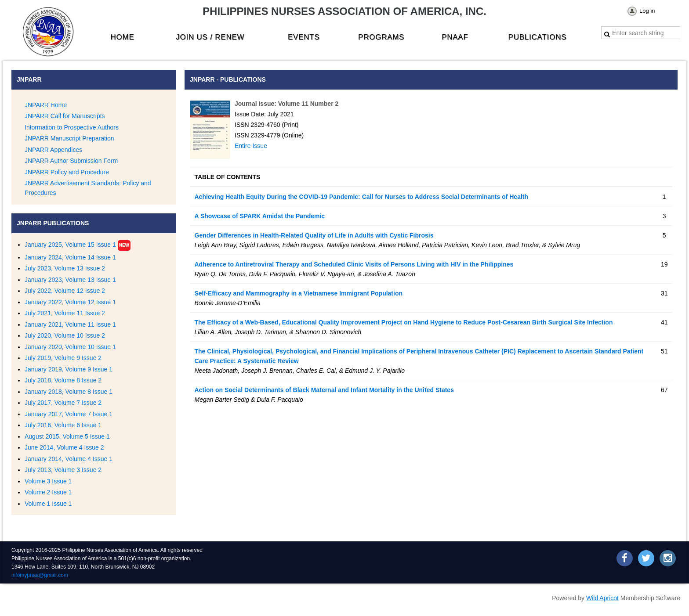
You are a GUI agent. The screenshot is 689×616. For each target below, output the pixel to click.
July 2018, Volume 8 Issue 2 (63, 380)
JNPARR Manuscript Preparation (69, 138)
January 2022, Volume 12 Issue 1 (70, 302)
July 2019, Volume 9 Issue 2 (63, 358)
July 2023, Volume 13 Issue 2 (65, 268)
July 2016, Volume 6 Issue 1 (63, 425)
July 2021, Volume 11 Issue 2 (65, 313)
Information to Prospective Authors (72, 127)
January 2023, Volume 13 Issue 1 (70, 280)
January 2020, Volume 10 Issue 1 (70, 347)
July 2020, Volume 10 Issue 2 (65, 335)
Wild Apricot (602, 598)
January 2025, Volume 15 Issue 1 (70, 245)
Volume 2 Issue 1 (48, 492)
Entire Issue (251, 146)
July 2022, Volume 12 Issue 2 (65, 291)
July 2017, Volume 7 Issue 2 (63, 403)
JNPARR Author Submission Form (71, 161)
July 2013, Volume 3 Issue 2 (63, 470)
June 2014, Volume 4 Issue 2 (64, 447)
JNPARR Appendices (53, 150)
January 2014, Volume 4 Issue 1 (69, 459)
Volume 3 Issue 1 (48, 481)
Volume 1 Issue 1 (48, 504)
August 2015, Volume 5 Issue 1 (67, 436)
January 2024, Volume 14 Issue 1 (70, 257)
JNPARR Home (46, 105)
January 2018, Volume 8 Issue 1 (69, 392)
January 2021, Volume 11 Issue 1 (70, 324)
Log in (647, 11)
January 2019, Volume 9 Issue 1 (69, 369)
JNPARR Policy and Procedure (67, 172)
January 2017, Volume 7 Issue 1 (69, 414)
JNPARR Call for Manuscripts (65, 116)
